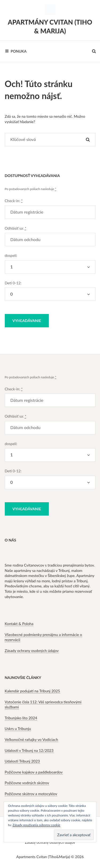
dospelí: (11, 255)
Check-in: (14, 201)
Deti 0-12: (13, 283)
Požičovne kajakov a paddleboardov (34, 772)
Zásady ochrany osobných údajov (32, 651)
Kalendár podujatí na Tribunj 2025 (33, 691)
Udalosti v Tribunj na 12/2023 (29, 750)
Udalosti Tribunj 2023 (22, 761)
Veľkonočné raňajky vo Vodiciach (31, 739)
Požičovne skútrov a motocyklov (31, 794)
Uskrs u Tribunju (18, 728)
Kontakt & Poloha (19, 624)
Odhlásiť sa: (16, 228)
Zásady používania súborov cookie (36, 825)
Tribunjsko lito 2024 (21, 718)
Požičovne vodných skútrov (27, 783)
